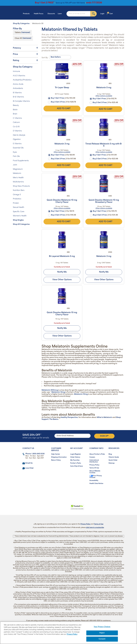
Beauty (16, 105)
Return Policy (56, 460)
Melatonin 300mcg (50, 390)
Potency (25, 48)
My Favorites (75, 460)
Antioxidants (18, 88)
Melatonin (17, 173)
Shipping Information (59, 457)
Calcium (16, 122)
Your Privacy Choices (96, 477)
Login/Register (76, 454)
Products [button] (27, 14)
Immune (16, 71)
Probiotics (17, 199)
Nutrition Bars (19, 190)
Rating (25, 60)
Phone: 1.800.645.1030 (35, 454)
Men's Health (18, 178)
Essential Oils (18, 148)
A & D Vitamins (19, 76)
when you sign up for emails (36, 436)
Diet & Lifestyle (19, 135)
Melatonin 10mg (81, 394)
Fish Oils (16, 156)
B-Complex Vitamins (21, 101)
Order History (75, 457)
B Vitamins (17, 93)
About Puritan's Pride (97, 454)
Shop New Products (21, 186)
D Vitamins (17, 131)
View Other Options (62, 280)
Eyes (15, 152)
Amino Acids (18, 84)
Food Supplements (21, 161)
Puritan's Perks (76, 463)
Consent (102, 639)
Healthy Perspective (69, 417)
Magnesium (18, 169)
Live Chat (29, 468)
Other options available (104, 96)
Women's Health (20, 216)
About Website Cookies (95, 472)
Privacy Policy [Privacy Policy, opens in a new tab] (72, 634)
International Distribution (94, 461)
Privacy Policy (94, 465)
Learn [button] (60, 14)
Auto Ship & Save (77, 466)
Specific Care (19, 212)
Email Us (29, 463)
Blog (110, 454)
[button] (59, 508)
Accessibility (94, 481)
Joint (15, 165)
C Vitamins (17, 118)
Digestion (17, 139)
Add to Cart (62, 109)
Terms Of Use (94, 468)
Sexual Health (19, 207)
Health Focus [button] (39, 14)
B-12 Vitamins (18, 97)
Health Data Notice (96, 484)
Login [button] (103, 14)
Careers (92, 457)
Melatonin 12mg (58, 392)
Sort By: (45, 58)
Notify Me (62, 272)
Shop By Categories (21, 24)
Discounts (51, 14)
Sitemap (112, 463)
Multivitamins (18, 182)
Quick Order (113, 460)
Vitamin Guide (114, 457)
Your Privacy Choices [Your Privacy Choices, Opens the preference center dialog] (102, 627)
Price (25, 54)
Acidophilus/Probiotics (22, 80)
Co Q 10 (16, 127)
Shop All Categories (21, 224)
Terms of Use (99, 524)
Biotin (15, 110)
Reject (102, 633)
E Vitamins (17, 144)
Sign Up (104, 436)
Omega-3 (17, 195)
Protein (16, 203)
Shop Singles (18, 220)
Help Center (56, 454)
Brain (15, 114)
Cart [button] (110, 14)
